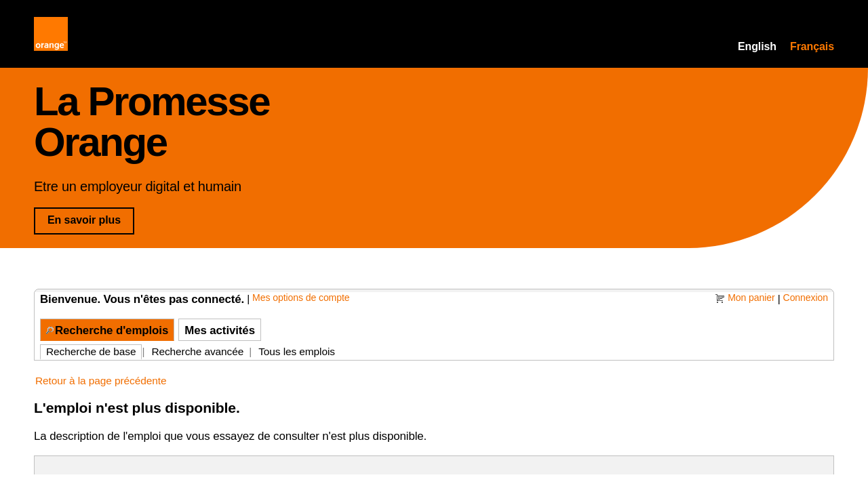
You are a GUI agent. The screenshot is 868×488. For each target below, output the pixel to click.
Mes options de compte (301, 298)
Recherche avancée (197, 351)
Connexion (806, 298)
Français (812, 46)
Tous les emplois (297, 351)
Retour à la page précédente (101, 381)
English (757, 46)
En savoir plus (91, 219)
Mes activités (220, 330)
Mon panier (751, 298)
